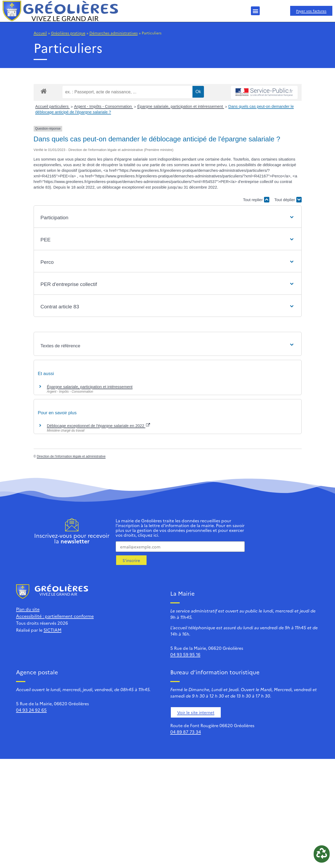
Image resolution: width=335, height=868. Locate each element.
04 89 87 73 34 (186, 732)
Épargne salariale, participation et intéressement (181, 106)
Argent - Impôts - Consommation (103, 106)
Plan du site (28, 609)
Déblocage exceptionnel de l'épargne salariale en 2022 (99, 426)
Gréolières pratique (68, 33)
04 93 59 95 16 (185, 654)
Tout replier (256, 200)
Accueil (40, 33)
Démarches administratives (114, 33)
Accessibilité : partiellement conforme (55, 616)
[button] (255, 11)
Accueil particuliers (52, 106)
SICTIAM (52, 630)
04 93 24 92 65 (31, 710)
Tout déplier (288, 200)
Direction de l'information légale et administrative (71, 456)
